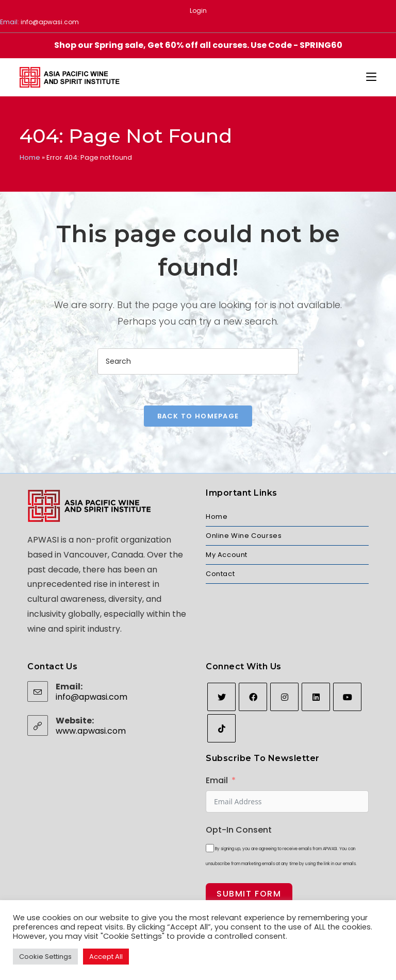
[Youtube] (347, 697)
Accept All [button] (106, 957)
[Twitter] (221, 697)
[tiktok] (221, 728)
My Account (227, 555)
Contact (220, 574)
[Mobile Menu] (371, 77)
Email (217, 780)
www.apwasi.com (91, 731)
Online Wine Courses (244, 536)
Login (198, 11)
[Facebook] (253, 697)
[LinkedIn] (316, 697)
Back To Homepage (198, 416)
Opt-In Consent (239, 830)
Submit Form (249, 894)
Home (30, 157)
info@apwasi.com (50, 22)
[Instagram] (284, 697)
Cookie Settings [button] (45, 957)
